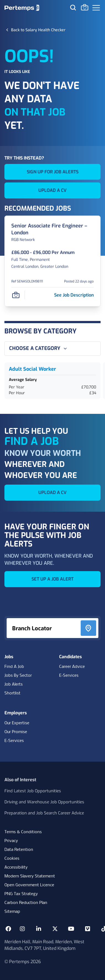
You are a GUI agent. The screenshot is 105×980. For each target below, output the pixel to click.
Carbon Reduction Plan (26, 903)
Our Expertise (17, 723)
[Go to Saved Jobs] (85, 7)
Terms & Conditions (23, 832)
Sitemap (12, 912)
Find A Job (14, 667)
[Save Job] (16, 295)
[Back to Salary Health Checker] (38, 30)
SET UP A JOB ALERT (53, 579)
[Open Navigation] (96, 8)
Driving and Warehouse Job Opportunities (44, 802)
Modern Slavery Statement (30, 876)
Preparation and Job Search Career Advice (44, 813)
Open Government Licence (29, 885)
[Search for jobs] (73, 7)
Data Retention (19, 850)
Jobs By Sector (18, 676)
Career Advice (72, 667)
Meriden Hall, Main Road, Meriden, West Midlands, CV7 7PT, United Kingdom (44, 945)
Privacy (11, 841)
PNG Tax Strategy (21, 894)
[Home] (22, 8)
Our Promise (16, 732)
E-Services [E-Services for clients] (14, 741)
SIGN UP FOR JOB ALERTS (53, 172)
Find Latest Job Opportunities (33, 791)
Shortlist (12, 693)
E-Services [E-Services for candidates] (69, 676)
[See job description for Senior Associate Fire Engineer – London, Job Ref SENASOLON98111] (74, 295)
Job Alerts (14, 684)
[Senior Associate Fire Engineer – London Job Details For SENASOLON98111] (53, 229)
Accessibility (16, 867)
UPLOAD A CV (53, 190)
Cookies (12, 859)
